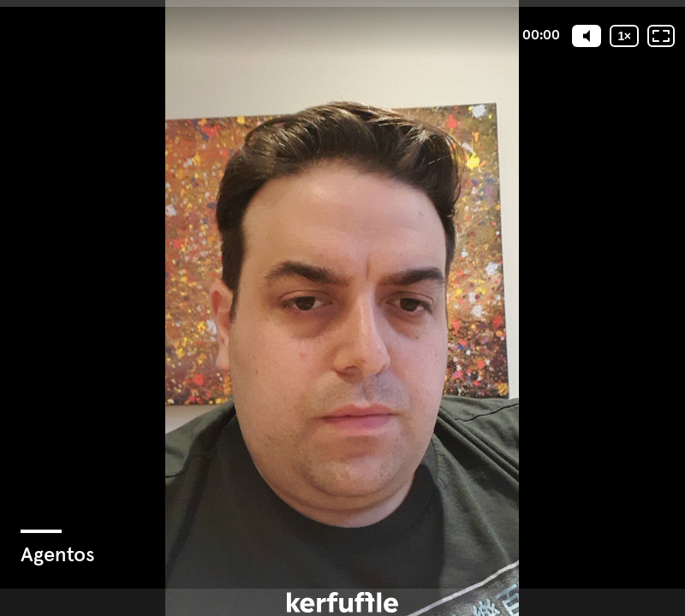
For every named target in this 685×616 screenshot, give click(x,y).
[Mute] (587, 36)
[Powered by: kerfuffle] (342, 602)
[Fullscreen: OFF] (661, 36)
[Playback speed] (624, 36)
